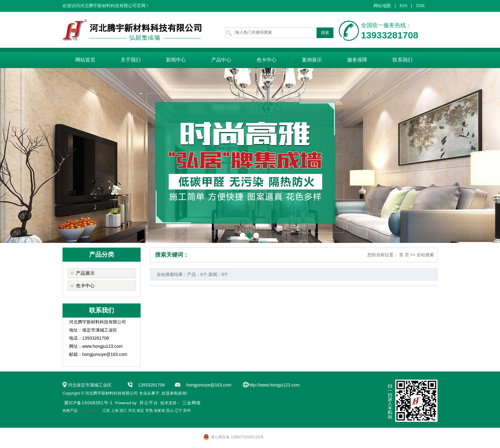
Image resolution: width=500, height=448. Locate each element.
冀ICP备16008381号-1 (88, 403)
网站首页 (85, 60)
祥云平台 (149, 403)
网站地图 (382, 6)
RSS (404, 6)
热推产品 (70, 411)
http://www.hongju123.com (274, 385)
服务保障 (357, 60)
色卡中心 (267, 60)
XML (421, 6)
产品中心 (221, 60)
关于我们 (131, 60)
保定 (140, 411)
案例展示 (312, 60)
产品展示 (85, 273)
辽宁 (178, 411)
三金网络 (192, 403)
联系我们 (402, 60)
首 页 (404, 255)
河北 (132, 411)
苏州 (187, 411)
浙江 (123, 411)
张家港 (159, 411)
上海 (115, 411)
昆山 (170, 411)
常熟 (149, 411)
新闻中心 (176, 60)
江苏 (106, 411)
